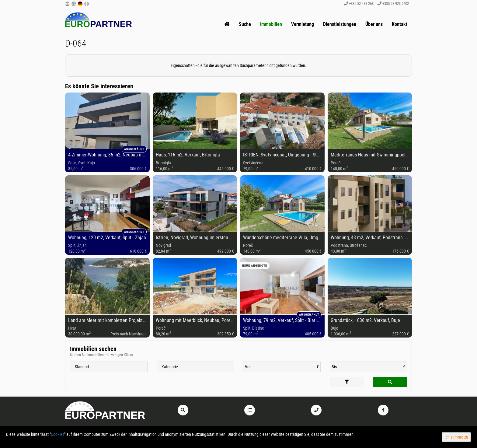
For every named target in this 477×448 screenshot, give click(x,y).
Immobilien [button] (271, 24)
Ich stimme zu (456, 437)
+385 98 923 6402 (393, 3)
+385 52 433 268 (359, 3)
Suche (245, 24)
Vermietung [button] (303, 24)
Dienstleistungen (340, 24)
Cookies (57, 434)
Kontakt (400, 24)
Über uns (374, 24)
